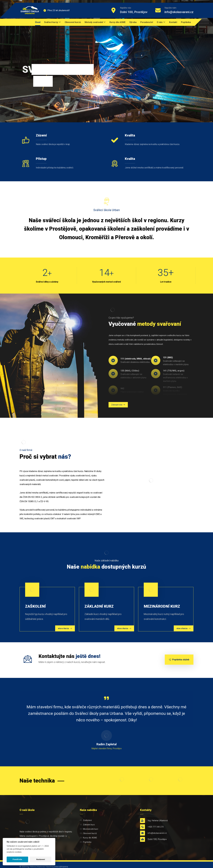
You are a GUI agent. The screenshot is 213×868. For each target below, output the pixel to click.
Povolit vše (17, 859)
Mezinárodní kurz (89, 829)
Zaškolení (86, 820)
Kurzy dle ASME (88, 838)
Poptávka (86, 842)
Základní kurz (87, 825)
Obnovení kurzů (88, 833)
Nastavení (41, 859)
